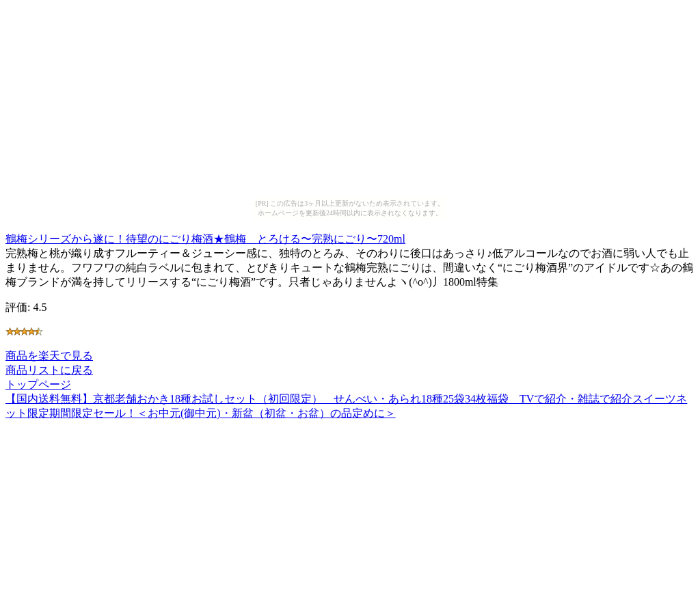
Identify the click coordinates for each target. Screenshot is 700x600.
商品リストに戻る (49, 370)
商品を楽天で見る (49, 356)
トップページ (38, 384)
